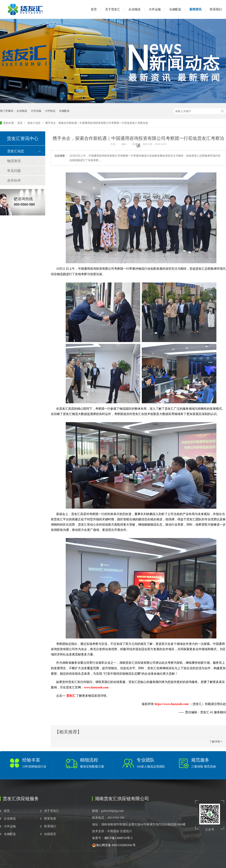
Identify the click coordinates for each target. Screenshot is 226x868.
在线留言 (50, 834)
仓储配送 (175, 9)
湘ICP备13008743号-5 (118, 838)
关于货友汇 (113, 9)
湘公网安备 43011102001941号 (114, 845)
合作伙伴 (14, 181)
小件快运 (50, 111)
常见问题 (14, 171)
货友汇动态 (34, 123)
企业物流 (134, 9)
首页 (94, 9)
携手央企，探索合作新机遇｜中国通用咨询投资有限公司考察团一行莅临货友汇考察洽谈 (97, 123)
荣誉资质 (50, 819)
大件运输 (155, 9)
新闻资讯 (195, 9)
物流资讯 (14, 161)
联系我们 (216, 9)
